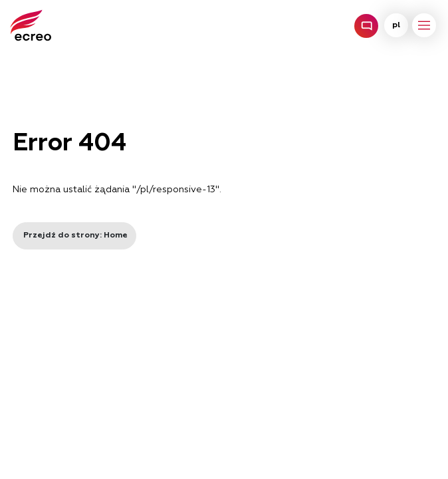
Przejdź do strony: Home (74, 236)
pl (396, 25)
